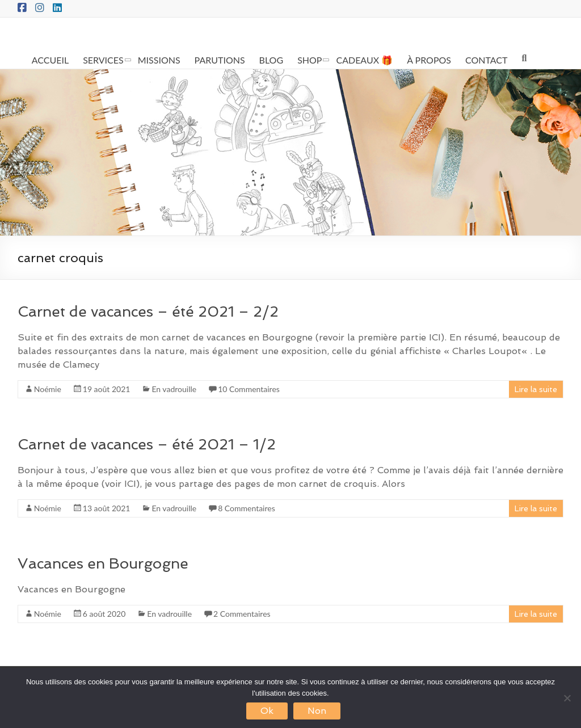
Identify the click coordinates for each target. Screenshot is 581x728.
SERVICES (103, 60)
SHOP (310, 60)
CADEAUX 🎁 (364, 60)
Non (317, 711)
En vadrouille (174, 389)
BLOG (271, 60)
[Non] (567, 698)
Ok (267, 711)
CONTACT (487, 60)
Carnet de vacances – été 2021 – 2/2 (148, 312)
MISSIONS (159, 60)
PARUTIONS (220, 60)
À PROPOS (429, 60)
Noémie (48, 389)
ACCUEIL (50, 60)
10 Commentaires (249, 389)
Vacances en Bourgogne (103, 563)
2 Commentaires (242, 614)
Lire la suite (536, 389)
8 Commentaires (247, 508)
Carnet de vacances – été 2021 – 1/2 (147, 444)
